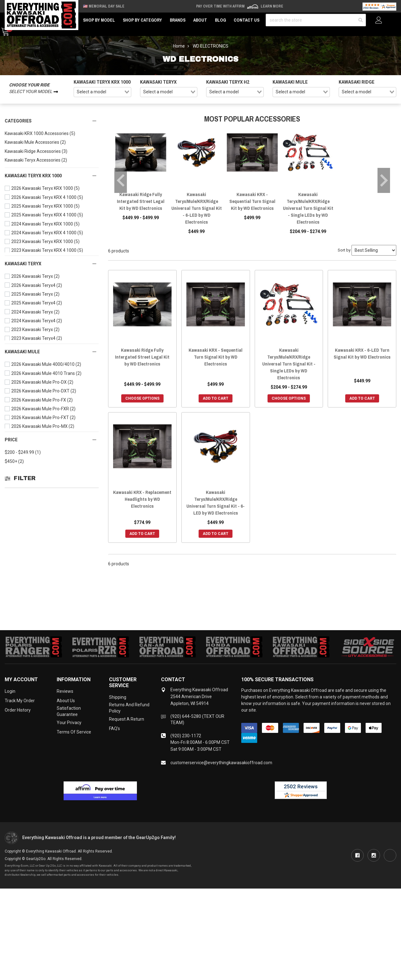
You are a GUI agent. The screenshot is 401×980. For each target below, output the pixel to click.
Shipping (118, 697)
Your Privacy (69, 723)
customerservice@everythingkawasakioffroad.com (221, 763)
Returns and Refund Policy (129, 708)
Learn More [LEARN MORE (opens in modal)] (272, 6)
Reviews (65, 691)
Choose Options (142, 398)
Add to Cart (216, 398)
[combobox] (102, 92)
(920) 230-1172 (186, 736)
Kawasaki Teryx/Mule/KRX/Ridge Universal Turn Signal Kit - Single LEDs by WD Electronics (308, 208)
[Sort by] (374, 250)
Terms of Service (74, 732)
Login (10, 691)
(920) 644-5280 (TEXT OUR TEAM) (197, 719)
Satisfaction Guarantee (69, 711)
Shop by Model (99, 20)
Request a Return (127, 719)
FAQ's (115, 729)
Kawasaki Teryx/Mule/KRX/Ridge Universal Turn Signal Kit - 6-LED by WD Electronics (197, 208)
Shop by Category (142, 20)
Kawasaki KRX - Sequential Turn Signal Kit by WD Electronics (252, 201)
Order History (18, 710)
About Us (66, 701)
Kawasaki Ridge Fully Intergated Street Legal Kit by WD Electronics (141, 201)
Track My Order (20, 701)
